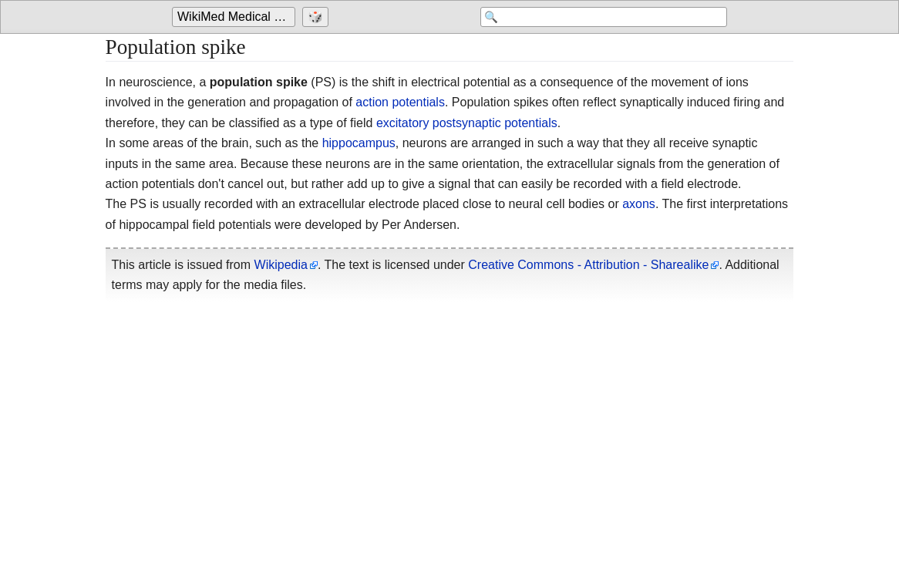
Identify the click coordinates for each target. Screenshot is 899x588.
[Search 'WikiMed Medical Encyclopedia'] (604, 17)
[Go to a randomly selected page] (317, 17)
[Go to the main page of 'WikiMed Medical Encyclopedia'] (236, 17)
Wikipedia (281, 265)
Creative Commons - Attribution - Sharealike (588, 265)
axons (639, 204)
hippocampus (359, 143)
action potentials (400, 102)
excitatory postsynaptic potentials (467, 123)
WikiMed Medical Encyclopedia (236, 17)
